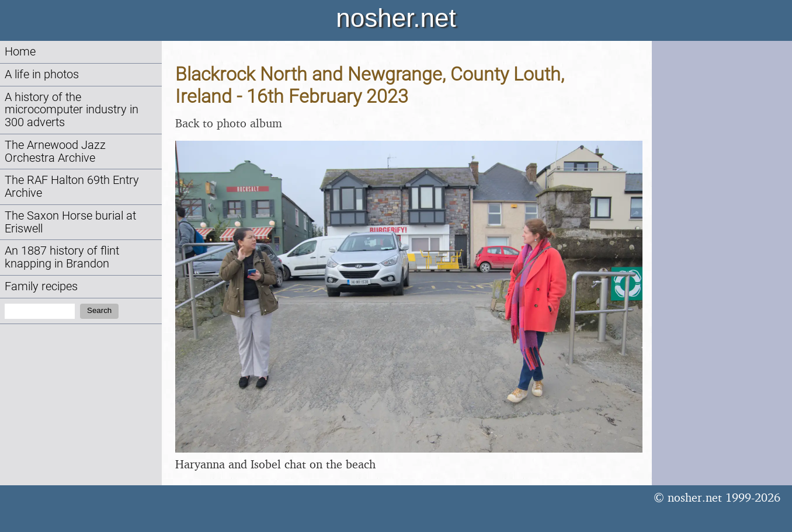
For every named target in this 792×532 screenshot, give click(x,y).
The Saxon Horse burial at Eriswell (70, 222)
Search (99, 310)
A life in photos (42, 74)
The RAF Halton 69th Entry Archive (72, 187)
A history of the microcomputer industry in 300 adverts (72, 110)
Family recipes (41, 286)
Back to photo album (229, 123)
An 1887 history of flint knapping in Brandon (62, 257)
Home (20, 52)
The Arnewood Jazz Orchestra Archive (55, 152)
